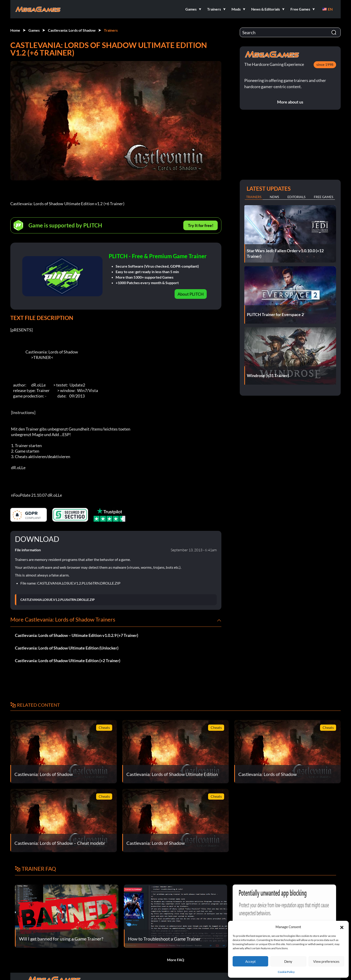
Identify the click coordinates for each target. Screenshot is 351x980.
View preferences (326, 961)
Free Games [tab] (323, 197)
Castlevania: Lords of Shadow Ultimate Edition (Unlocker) (67, 648)
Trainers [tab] (254, 197)
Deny (288, 961)
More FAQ (176, 960)
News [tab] (274, 197)
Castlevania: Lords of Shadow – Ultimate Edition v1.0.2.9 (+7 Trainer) (77, 635)
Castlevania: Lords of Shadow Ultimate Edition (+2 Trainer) (68, 661)
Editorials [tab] (296, 197)
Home (15, 30)
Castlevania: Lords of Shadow (72, 30)
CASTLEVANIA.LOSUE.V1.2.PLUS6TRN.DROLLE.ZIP (58, 600)
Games (34, 30)
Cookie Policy (286, 972)
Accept (251, 961)
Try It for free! (201, 225)
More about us (290, 102)
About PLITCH (191, 294)
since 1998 (325, 64)
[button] (342, 927)
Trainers (111, 30)
